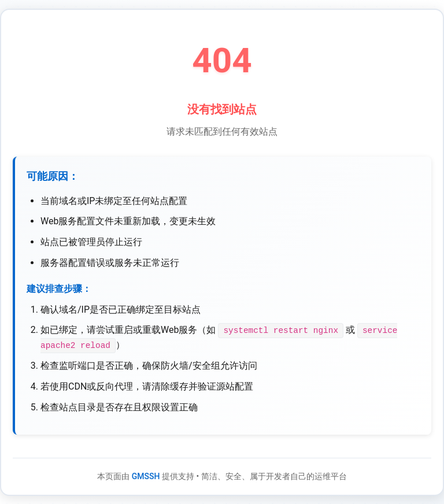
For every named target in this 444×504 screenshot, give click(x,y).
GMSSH (146, 476)
